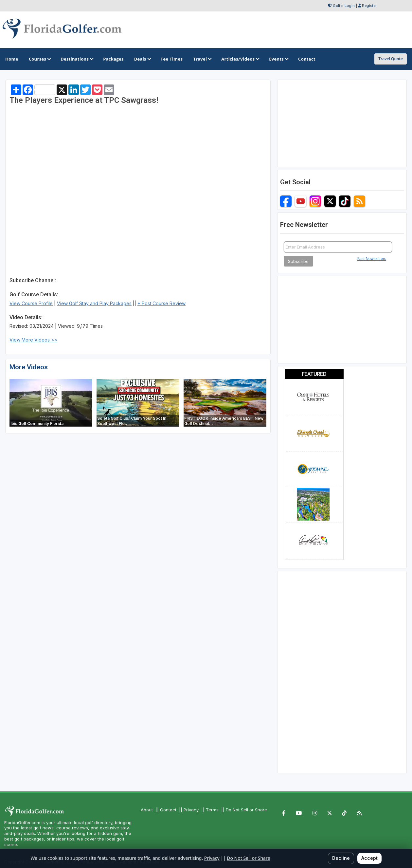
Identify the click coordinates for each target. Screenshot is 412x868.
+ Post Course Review (161, 303)
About (147, 810)
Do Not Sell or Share (246, 810)
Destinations (77, 59)
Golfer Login (344, 6)
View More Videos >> (34, 340)
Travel (202, 59)
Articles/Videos (240, 59)
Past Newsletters (371, 259)
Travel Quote (391, 59)
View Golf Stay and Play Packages (94, 303)
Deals (142, 59)
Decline (341, 858)
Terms (212, 810)
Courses (39, 59)
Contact (168, 810)
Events (278, 59)
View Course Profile (31, 303)
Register (369, 6)
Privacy (191, 810)
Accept (369, 858)
